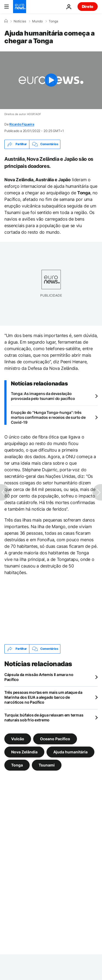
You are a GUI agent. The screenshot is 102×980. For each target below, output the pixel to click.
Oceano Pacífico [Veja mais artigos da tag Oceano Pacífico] (55, 738)
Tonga (53, 21)
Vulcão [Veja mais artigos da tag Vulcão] (18, 738)
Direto (88, 6)
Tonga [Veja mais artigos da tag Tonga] (17, 765)
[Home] (6, 21)
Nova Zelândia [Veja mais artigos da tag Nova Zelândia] (24, 752)
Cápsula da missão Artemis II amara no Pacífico (39, 677)
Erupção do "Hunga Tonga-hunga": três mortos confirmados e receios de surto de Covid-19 (48, 417)
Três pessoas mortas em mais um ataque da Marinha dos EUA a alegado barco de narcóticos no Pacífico (43, 697)
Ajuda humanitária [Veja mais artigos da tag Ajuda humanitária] (70, 752)
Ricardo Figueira (22, 124)
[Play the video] (51, 80)
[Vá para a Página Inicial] (20, 7)
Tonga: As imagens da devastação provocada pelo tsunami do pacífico (43, 396)
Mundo (37, 21)
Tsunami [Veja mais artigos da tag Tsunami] (47, 765)
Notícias (20, 21)
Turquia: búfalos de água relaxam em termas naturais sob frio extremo (44, 717)
